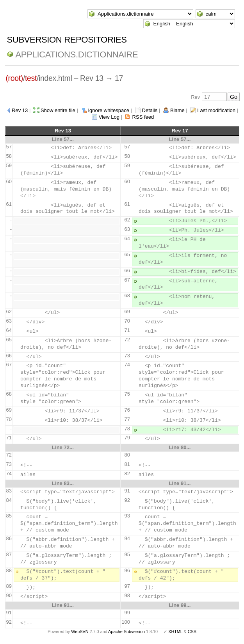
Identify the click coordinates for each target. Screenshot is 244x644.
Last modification (216, 110)
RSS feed (143, 117)
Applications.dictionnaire (77, 54)
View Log (109, 117)
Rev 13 (20, 110)
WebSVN (80, 632)
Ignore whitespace (109, 110)
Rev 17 (180, 131)
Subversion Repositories (67, 40)
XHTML (175, 632)
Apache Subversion (126, 632)
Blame (177, 110)
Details (150, 110)
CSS (192, 632)
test (31, 78)
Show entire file (58, 110)
